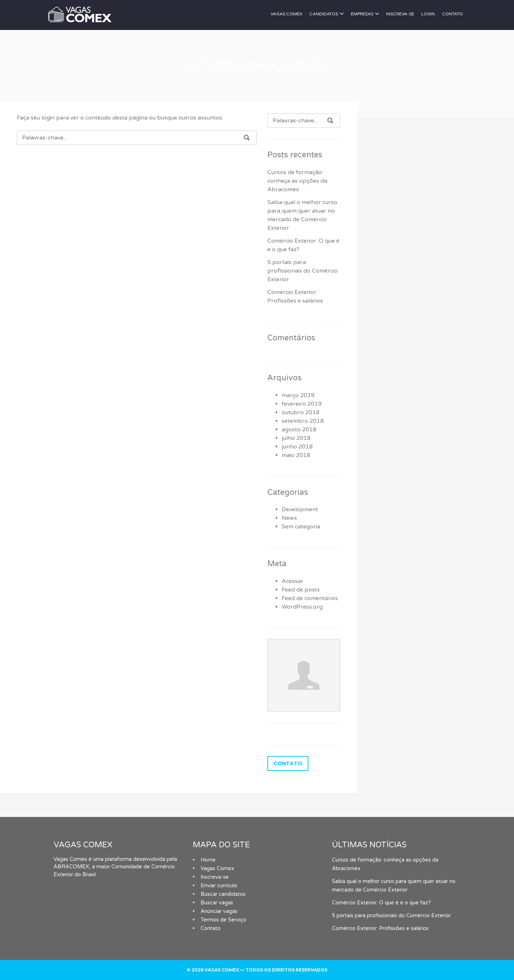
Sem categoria (301, 527)
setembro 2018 (303, 421)
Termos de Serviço (223, 920)
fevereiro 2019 (302, 404)
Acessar (293, 581)
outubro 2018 (301, 412)
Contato (452, 14)
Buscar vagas (217, 903)
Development (300, 509)
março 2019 (298, 395)
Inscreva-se (400, 14)
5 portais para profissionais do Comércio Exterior (303, 271)
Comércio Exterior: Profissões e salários (380, 928)
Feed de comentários (310, 598)
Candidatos (324, 14)
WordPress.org (302, 607)
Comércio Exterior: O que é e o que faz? (381, 903)
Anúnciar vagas (219, 911)
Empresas (362, 14)
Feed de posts (301, 590)
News (289, 518)
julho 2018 (296, 438)
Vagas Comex (286, 14)
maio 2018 (296, 455)
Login (428, 14)
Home (208, 860)
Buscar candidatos (223, 894)
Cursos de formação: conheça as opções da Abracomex (297, 181)
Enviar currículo (219, 886)
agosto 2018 (299, 430)
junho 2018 (297, 447)
